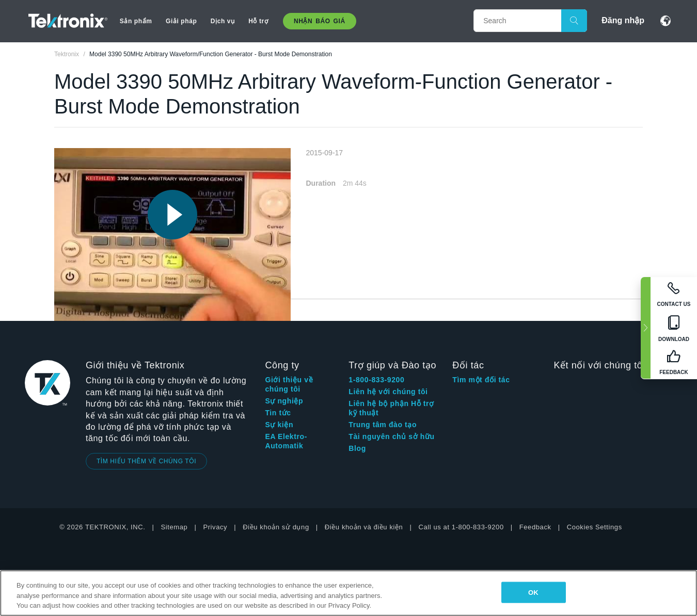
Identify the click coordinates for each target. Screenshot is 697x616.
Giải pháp (181, 21)
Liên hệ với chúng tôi (388, 392)
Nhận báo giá (320, 21)
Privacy (215, 527)
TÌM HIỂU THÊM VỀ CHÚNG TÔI (146, 461)
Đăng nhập (623, 20)
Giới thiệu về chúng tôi (289, 384)
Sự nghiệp (284, 401)
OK (533, 592)
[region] (348, 593)
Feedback (535, 527)
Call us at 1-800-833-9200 (461, 527)
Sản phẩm (136, 21)
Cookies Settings (595, 527)
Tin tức (278, 413)
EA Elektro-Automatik (286, 441)
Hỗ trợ (258, 21)
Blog (357, 448)
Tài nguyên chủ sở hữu (391, 436)
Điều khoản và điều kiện (364, 527)
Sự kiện (279, 425)
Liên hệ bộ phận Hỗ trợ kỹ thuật (391, 408)
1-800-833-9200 (376, 380)
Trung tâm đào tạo (383, 425)
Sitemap (175, 527)
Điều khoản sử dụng (276, 527)
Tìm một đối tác (481, 380)
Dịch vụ (223, 21)
